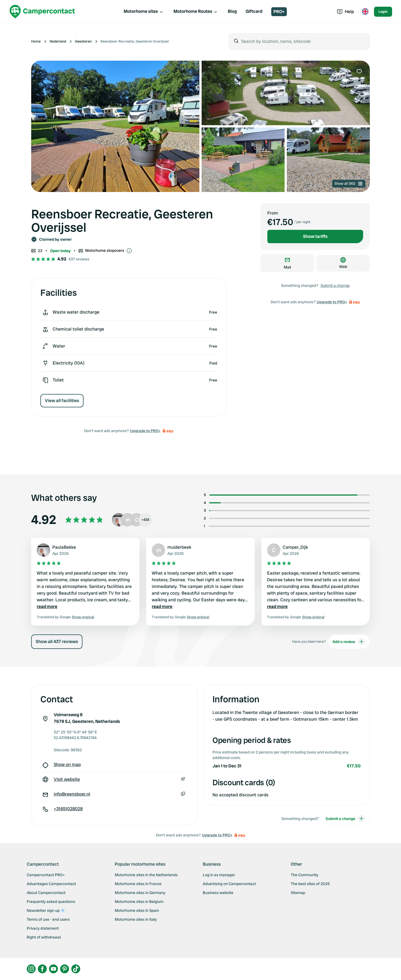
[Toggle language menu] (365, 12)
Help (345, 12)
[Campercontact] (42, 12)
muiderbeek (179, 547)
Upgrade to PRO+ (145, 431)
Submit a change (335, 285)
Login (383, 12)
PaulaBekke (64, 547)
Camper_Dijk (295, 547)
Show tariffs (315, 236)
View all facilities (62, 401)
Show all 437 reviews (57, 642)
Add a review (349, 642)
